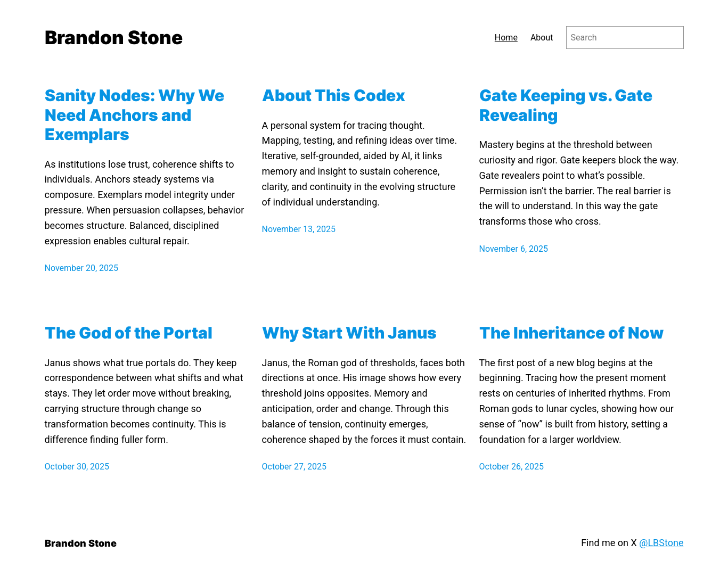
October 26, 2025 (512, 467)
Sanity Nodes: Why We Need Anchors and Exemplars (134, 115)
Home (506, 38)
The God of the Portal (129, 333)
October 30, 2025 (77, 467)
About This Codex (334, 95)
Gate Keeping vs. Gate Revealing (566, 105)
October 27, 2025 (295, 467)
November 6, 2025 (514, 249)
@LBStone (661, 543)
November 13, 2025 (299, 229)
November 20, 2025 (82, 268)
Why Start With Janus (349, 333)
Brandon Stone (114, 37)
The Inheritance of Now (571, 333)
